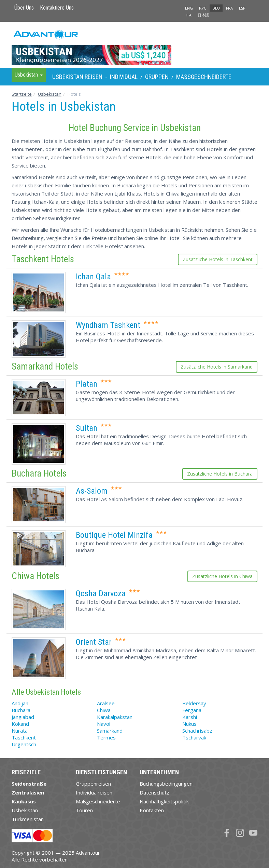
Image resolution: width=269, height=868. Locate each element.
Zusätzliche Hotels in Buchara (220, 474)
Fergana (192, 710)
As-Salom (92, 491)
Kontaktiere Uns (57, 8)
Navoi (104, 724)
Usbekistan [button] (29, 75)
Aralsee (106, 703)
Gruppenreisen (93, 784)
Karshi (190, 717)
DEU (216, 8)
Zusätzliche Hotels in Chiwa (222, 576)
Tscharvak (194, 737)
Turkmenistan (28, 819)
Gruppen (157, 77)
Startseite (22, 94)
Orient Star (94, 642)
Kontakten (152, 810)
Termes (106, 737)
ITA (189, 15)
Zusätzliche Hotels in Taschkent (218, 259)
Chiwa (104, 710)
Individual (124, 77)
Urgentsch (24, 744)
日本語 (203, 15)
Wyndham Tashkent (108, 325)
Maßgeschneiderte (204, 77)
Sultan (87, 428)
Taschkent (24, 737)
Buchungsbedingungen (166, 784)
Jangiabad (23, 717)
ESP (242, 8)
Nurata (20, 731)
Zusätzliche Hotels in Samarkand (217, 367)
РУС (203, 8)
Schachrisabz (197, 731)
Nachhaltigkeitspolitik (164, 801)
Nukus (189, 724)
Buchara (21, 710)
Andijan (20, 703)
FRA (229, 8)
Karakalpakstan (115, 717)
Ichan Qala (93, 277)
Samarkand (110, 731)
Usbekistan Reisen (77, 77)
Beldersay (194, 703)
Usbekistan (50, 94)
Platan (87, 384)
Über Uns (24, 8)
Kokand (20, 724)
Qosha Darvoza (101, 593)
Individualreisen (94, 792)
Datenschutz (154, 792)
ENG (189, 8)
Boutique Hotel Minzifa (114, 535)
